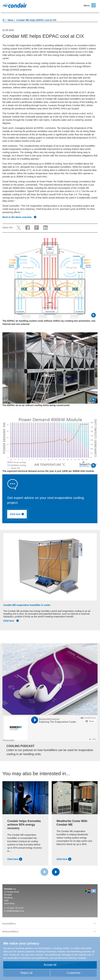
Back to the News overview (19, 217)
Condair (15, 5)
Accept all (50, 965)
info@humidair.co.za (15, 911)
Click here (38, 516)
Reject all (26, 973)
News (11, 20)
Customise (74, 973)
